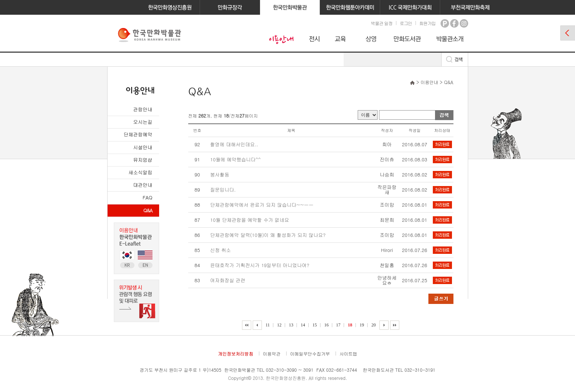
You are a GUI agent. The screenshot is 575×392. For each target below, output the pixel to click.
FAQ (147, 197)
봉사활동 (220, 174)
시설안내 (143, 147)
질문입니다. (223, 190)
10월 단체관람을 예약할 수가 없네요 (250, 220)
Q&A (148, 210)
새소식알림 (141, 172)
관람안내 (143, 109)
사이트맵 (348, 353)
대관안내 (143, 185)
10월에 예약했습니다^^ (236, 159)
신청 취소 (221, 250)
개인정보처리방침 (236, 353)
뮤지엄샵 (143, 160)
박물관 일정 (382, 23)
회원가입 (427, 23)
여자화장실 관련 (228, 280)
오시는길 (143, 122)
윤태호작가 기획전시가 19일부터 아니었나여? (260, 265)
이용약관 (272, 353)
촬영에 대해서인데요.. (234, 144)
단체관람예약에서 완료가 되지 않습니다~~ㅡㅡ (262, 205)
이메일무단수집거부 (310, 353)
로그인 (406, 23)
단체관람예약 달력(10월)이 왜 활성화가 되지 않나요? (268, 235)
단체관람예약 (138, 134)
